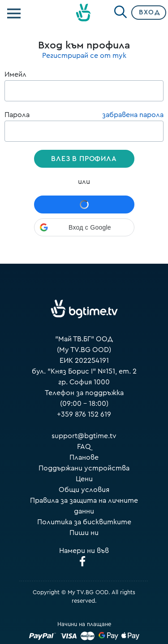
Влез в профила (84, 159)
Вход (149, 12)
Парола (84, 126)
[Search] (121, 11)
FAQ (84, 447)
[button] (84, 227)
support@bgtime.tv (84, 436)
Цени (84, 479)
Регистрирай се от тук (84, 56)
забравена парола (133, 115)
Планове (84, 457)
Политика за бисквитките (84, 522)
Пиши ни (84, 533)
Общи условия (84, 490)
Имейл (84, 86)
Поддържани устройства (84, 468)
